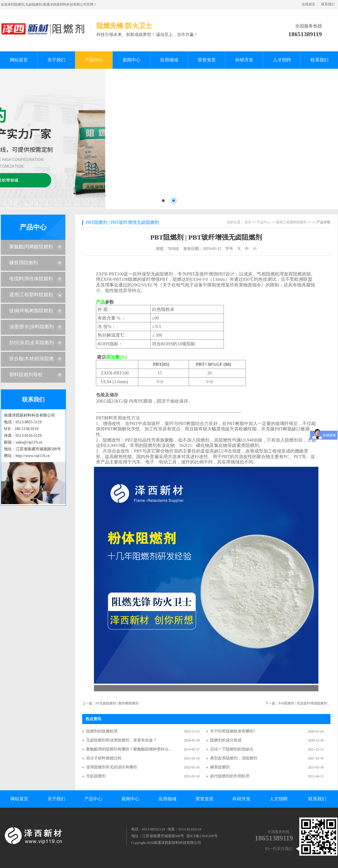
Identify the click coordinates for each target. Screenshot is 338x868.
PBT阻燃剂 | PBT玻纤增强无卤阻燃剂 (123, 222)
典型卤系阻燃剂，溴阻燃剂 (234, 758)
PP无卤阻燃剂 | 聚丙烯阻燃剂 (117, 703)
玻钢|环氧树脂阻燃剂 (31, 311)
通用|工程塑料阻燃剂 (31, 295)
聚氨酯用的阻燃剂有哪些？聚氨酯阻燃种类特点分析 (130, 749)
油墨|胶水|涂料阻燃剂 (32, 327)
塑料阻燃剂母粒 (26, 375)
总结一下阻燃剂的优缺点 (232, 749)
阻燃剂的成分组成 (226, 740)
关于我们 (56, 799)
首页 (248, 222)
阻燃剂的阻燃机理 (102, 731)
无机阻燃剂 (96, 776)
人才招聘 (279, 799)
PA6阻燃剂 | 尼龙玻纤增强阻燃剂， (304, 703)
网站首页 (19, 799)
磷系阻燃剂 (220, 767)
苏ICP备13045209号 (202, 836)
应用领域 (167, 799)
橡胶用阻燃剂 (24, 263)
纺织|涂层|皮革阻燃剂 (32, 343)
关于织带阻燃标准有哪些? (233, 731)
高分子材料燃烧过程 (104, 758)
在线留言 (309, 4)
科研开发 (242, 799)
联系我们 (328, 4)
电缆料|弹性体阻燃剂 (31, 279)
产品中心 (33, 227)
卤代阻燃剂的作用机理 (230, 776)
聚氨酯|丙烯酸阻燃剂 (31, 247)
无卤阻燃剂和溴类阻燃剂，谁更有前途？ (121, 740)
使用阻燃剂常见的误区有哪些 (112, 767)
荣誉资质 (204, 799)
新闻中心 (130, 799)
